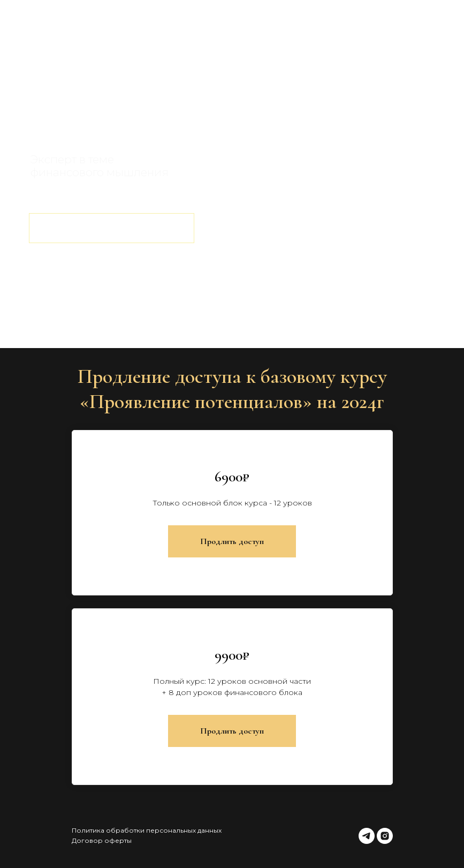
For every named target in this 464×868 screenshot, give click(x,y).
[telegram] (367, 836)
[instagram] (385, 836)
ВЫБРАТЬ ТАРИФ (112, 228)
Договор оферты (102, 840)
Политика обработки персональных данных (147, 830)
